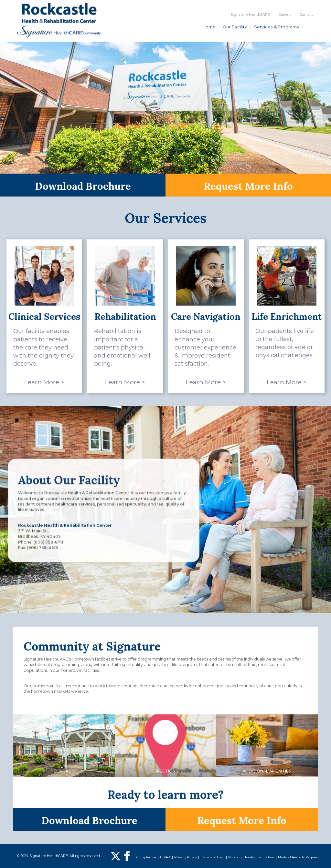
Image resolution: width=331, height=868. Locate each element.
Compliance (146, 857)
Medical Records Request (299, 857)
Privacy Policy (186, 857)
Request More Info (248, 185)
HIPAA (165, 857)
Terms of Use (212, 857)
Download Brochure (83, 185)
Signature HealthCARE (250, 15)
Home (209, 27)
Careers (285, 15)
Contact (306, 15)
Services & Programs (277, 27)
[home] (59, 21)
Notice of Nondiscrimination (251, 857)
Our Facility (235, 27)
